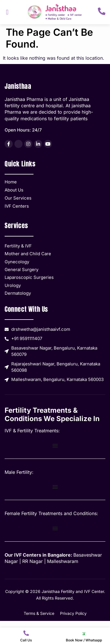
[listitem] (9, 144)
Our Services (18, 198)
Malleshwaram (63, 561)
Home (11, 182)
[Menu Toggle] (55, 446)
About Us (14, 190)
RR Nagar (32, 561)
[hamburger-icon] (7, 12)
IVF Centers (17, 206)
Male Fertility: (19, 472)
